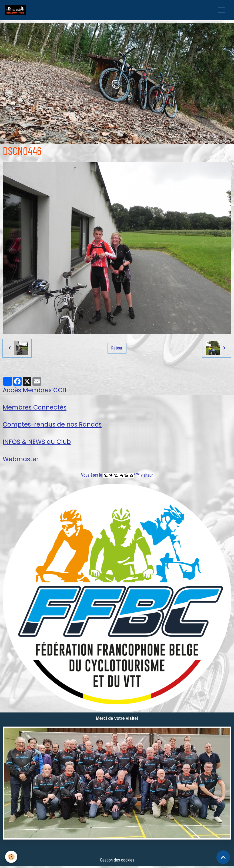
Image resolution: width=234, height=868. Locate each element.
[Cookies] (11, 857)
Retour (117, 348)
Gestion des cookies (117, 860)
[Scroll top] (223, 857)
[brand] (16, 10)
